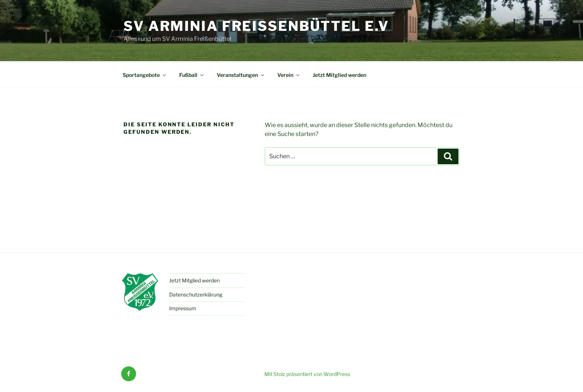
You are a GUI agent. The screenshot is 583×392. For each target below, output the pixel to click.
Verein (289, 75)
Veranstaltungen (241, 75)
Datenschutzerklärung (196, 294)
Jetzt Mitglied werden (339, 75)
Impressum (183, 308)
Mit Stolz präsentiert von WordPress (307, 374)
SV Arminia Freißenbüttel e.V (256, 26)
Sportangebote (145, 75)
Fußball (192, 75)
